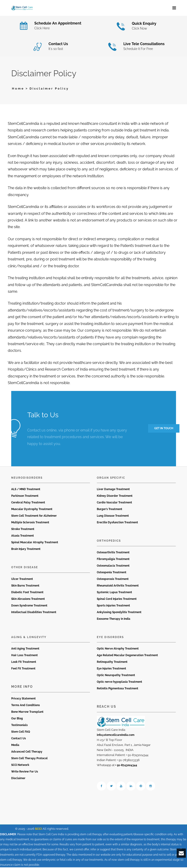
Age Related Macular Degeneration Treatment (127, 656)
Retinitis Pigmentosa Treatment (118, 689)
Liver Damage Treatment (113, 490)
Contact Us (19, 739)
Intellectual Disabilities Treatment (34, 613)
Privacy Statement (23, 699)
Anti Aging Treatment (25, 650)
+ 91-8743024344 (126, 766)
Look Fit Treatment (24, 663)
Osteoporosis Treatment (113, 580)
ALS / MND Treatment (26, 490)
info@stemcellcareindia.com (116, 736)
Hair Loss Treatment (24, 656)
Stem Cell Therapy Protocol (29, 759)
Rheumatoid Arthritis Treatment (118, 586)
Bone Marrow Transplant (27, 712)
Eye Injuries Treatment (111, 669)
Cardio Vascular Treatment (114, 503)
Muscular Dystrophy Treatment (32, 510)
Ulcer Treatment (22, 580)
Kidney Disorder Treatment (115, 497)
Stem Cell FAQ (21, 732)
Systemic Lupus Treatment (114, 593)
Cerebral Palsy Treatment (28, 503)
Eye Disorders (110, 638)
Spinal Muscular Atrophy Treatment (35, 543)
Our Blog (17, 719)
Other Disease (25, 568)
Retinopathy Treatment (112, 663)
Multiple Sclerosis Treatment (30, 523)
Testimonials (19, 726)
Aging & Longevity (29, 638)
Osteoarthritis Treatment (113, 553)
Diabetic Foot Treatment (27, 593)
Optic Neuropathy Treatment (116, 676)
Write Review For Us (25, 772)
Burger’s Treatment (110, 510)
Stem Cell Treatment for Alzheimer (34, 517)
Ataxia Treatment (23, 537)
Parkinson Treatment (25, 497)
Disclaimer (18, 779)
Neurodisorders (27, 478)
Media (15, 746)
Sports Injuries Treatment (113, 606)
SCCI (38, 829)
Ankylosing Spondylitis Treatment (119, 613)
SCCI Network (20, 766)
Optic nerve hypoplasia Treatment (119, 683)
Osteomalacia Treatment (113, 566)
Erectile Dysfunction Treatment (117, 523)
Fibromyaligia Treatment (113, 560)
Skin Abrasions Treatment (28, 600)
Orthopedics (109, 542)
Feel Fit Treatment (23, 669)
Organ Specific (111, 478)
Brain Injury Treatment (26, 550)
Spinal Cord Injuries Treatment (117, 600)
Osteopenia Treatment (112, 573)
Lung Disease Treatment (113, 517)
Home (18, 89)
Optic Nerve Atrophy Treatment (118, 650)
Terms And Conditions (26, 706)
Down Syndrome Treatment (29, 606)
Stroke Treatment (23, 530)
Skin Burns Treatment (25, 586)
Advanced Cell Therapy (27, 752)
